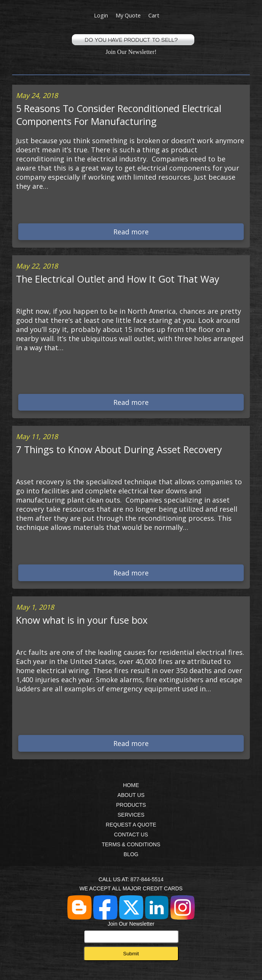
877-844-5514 (147, 879)
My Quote (128, 15)
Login (101, 15)
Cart (154, 15)
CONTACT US (131, 835)
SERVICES (131, 815)
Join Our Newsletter (131, 932)
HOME (131, 785)
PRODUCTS (131, 805)
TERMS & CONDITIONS (131, 844)
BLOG (131, 854)
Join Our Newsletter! (131, 52)
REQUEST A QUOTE (131, 825)
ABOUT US (131, 795)
